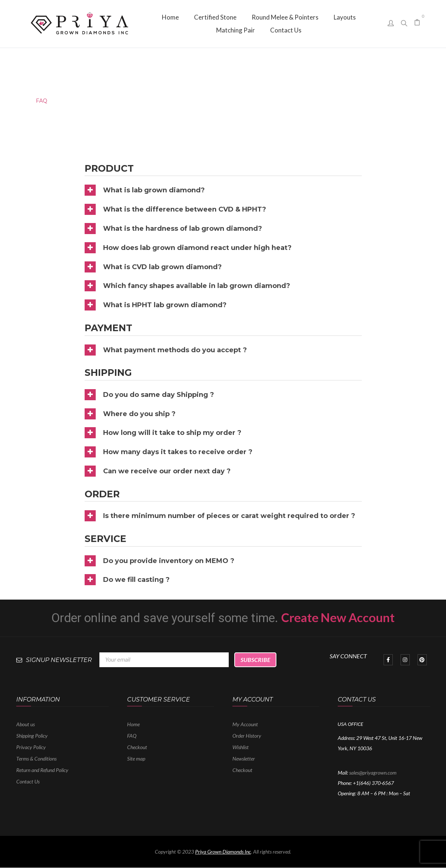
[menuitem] (170, 17)
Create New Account (338, 617)
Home (15, 101)
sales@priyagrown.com (373, 773)
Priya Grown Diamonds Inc (223, 852)
